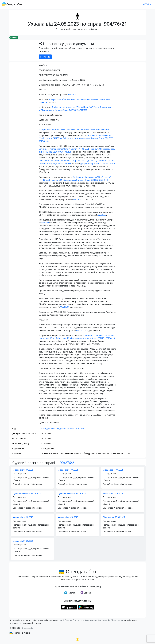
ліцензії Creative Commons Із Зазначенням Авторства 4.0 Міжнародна (90, 620)
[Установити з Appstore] (69, 607)
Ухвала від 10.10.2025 (23, 517)
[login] (147, 4)
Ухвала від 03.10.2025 (68, 517)
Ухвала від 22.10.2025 (113, 494)
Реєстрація (45, 57)
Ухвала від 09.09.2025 (23, 541)
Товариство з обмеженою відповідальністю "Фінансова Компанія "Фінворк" (74, 129)
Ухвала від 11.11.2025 (113, 470)
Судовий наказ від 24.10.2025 (27, 494)
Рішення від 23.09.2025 (114, 517)
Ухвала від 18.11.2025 (23, 470)
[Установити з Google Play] (86, 607)
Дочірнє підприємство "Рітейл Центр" (98, 163)
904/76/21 (72, 95)
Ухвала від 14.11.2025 (68, 470)
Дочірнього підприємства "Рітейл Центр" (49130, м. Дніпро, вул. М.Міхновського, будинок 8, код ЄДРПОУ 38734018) (76, 138)
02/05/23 (102, 215)
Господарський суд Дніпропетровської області (63, 428)
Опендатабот (28, 628)
